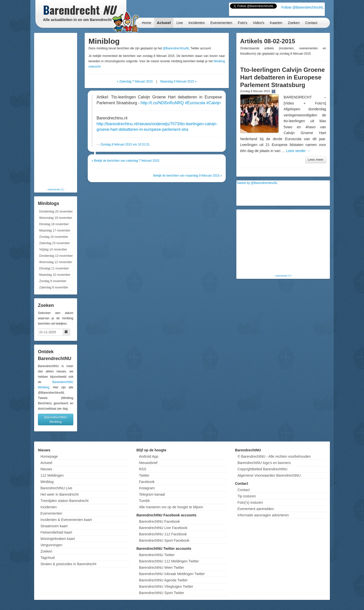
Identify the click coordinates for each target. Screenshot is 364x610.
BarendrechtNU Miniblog (56, 419)
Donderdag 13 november (56, 256)
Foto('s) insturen (250, 502)
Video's (258, 23)
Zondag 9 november (53, 281)
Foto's (243, 23)
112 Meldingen (52, 475)
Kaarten (276, 23)
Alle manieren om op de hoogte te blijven (171, 507)
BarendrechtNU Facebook (160, 521)
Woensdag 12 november (56, 262)
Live (180, 23)
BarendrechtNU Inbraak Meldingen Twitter (172, 574)
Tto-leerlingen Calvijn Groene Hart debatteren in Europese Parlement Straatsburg (282, 77)
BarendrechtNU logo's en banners (264, 463)
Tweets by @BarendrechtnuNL (257, 183)
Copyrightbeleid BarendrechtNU (262, 469)
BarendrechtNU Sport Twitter (162, 593)
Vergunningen (51, 545)
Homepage (49, 456)
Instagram (147, 488)
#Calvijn (213, 103)
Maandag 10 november (55, 275)
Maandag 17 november (55, 230)
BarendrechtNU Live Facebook (163, 528)
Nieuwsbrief (148, 463)
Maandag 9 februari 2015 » (178, 81)
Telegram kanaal (152, 494)
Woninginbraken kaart (58, 539)
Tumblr (144, 501)
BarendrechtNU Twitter (157, 555)
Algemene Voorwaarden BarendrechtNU (269, 475)
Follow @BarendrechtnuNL (303, 7)
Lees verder (298, 151)
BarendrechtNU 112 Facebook (163, 534)
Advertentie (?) (55, 189)
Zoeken (294, 23)
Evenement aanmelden (256, 509)
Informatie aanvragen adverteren (263, 515)
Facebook (147, 482)
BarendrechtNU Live (56, 488)
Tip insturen (247, 496)
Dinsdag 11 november (54, 268)
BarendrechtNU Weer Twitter (162, 567)
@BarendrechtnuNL (176, 48)
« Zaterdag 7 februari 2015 (135, 81)
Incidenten (197, 23)
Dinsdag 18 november (54, 224)
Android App (149, 456)
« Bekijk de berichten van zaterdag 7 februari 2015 (125, 161)
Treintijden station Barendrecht (64, 501)
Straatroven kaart (54, 526)
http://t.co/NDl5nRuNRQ (162, 103)
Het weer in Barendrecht (60, 494)
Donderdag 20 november (56, 212)
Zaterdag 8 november (54, 287)
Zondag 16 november (54, 237)
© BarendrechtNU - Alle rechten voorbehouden (274, 456)
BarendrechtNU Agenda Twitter (163, 580)
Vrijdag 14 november (53, 249)
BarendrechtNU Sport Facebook (164, 540)
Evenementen (221, 23)
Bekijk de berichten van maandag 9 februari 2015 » (188, 176)
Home (146, 23)
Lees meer (316, 160)
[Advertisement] (56, 110)
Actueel (164, 23)
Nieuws (46, 469)
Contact (311, 23)
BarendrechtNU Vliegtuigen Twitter (166, 586)
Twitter (144, 475)
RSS (143, 469)
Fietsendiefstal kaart (56, 532)
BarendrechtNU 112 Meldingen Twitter (169, 561)
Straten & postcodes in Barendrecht (68, 564)
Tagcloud (48, 558)
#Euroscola (195, 103)
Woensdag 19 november (56, 218)
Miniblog (47, 482)
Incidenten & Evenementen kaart (66, 520)
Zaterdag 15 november (54, 243)
